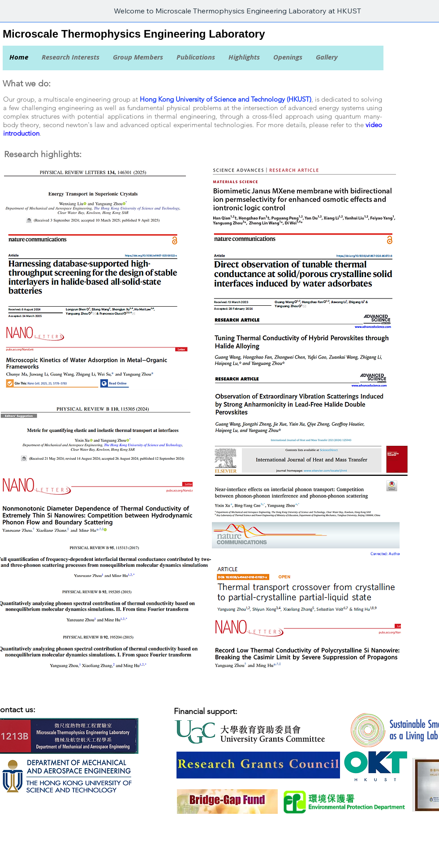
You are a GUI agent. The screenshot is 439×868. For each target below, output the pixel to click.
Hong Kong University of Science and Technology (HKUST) (226, 99)
